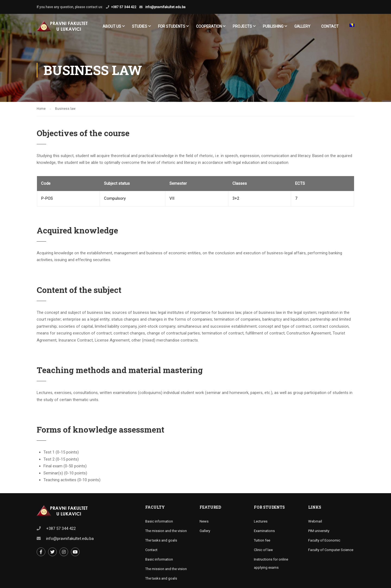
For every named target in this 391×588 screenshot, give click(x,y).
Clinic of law (263, 550)
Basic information (159, 521)
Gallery (302, 26)
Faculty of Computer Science (331, 550)
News (204, 521)
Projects (242, 26)
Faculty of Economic (324, 540)
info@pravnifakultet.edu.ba (165, 7)
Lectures (261, 521)
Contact (330, 26)
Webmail (315, 521)
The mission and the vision (166, 531)
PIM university (319, 531)
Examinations (264, 531)
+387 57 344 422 (124, 7)
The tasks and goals (161, 540)
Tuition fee (262, 540)
